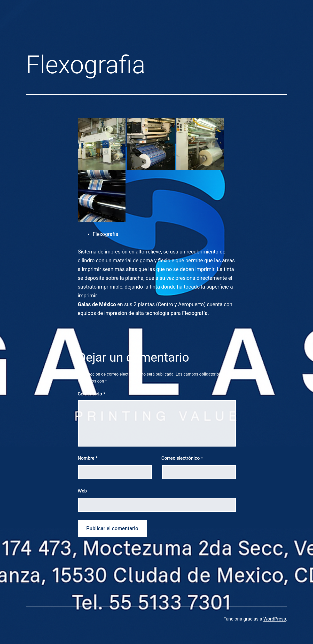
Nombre (88, 458)
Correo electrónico (182, 458)
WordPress (275, 619)
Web (82, 491)
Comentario (92, 394)
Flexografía (105, 234)
